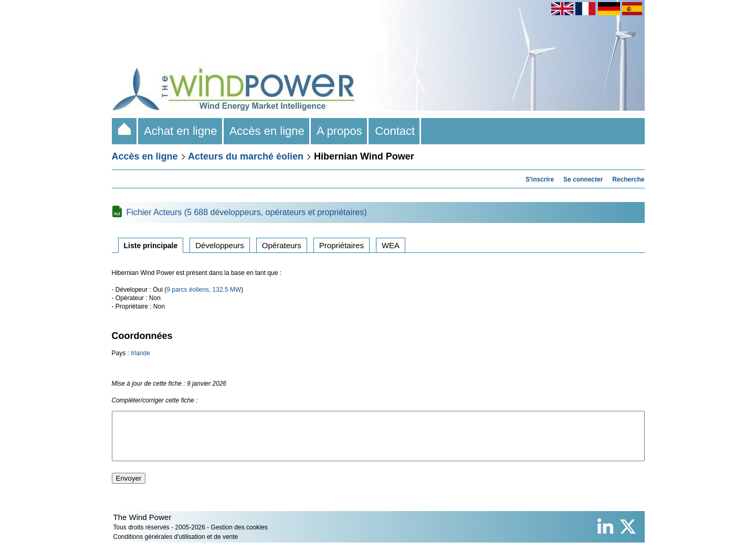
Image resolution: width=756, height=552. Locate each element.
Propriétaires (342, 245)
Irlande (140, 353)
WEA (391, 245)
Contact (395, 131)
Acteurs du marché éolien (246, 156)
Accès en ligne (267, 131)
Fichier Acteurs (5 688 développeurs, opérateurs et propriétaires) (247, 212)
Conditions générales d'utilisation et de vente (176, 546)
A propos (340, 131)
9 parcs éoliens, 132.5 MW (204, 290)
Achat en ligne (181, 131)
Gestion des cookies (239, 537)
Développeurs (220, 245)
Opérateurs (282, 245)
